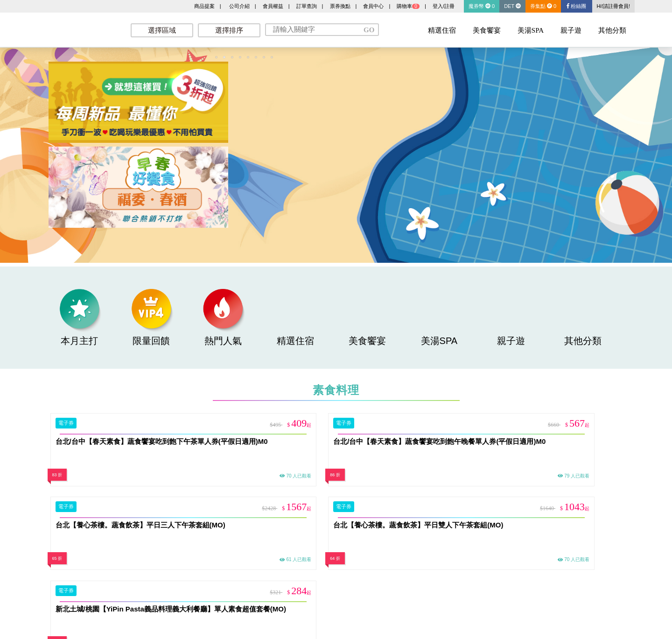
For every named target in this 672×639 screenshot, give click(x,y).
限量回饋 (151, 317)
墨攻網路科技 (79, 28)
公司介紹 (239, 6)
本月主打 (79, 317)
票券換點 (340, 6)
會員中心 (373, 6)
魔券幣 (482, 6)
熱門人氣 (223, 317)
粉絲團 (576, 6)
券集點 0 (543, 6)
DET (512, 6)
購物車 (408, 6)
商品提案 (204, 6)
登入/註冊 (444, 6)
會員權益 (273, 6)
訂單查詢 (307, 6)
